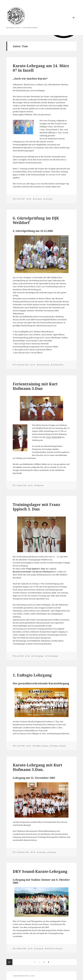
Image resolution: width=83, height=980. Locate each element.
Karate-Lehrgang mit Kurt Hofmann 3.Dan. (37, 767)
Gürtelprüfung (44, 365)
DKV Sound (51, 949)
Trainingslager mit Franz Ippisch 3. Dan (37, 507)
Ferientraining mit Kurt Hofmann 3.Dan (35, 386)
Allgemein (40, 485)
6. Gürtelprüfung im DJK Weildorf (36, 220)
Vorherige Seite (9, 962)
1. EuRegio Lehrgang (32, 675)
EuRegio (38, 746)
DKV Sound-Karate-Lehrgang (40, 871)
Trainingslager (39, 656)
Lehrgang (38, 199)
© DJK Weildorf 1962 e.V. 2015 (24, 976)
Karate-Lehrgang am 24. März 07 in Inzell (41, 68)
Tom (30, 199)
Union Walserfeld (53, 437)
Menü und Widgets (74, 21)
